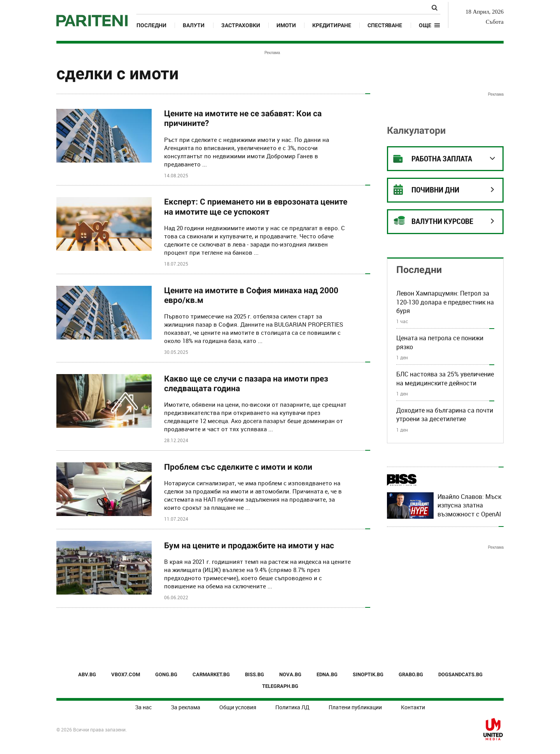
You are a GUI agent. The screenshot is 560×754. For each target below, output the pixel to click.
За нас (143, 707)
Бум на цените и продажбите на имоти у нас (249, 546)
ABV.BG (87, 674)
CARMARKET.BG (211, 674)
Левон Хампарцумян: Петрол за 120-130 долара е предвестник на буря (445, 302)
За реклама (185, 707)
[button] (430, 25)
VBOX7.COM (126, 674)
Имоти (286, 25)
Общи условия (238, 707)
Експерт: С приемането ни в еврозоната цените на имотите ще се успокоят (256, 207)
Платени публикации (355, 707)
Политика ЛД (292, 707)
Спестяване (385, 25)
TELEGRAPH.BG (280, 686)
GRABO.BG (411, 674)
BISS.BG (255, 674)
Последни (151, 25)
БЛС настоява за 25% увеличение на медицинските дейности (445, 378)
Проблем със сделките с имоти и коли (238, 467)
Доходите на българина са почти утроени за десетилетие (445, 415)
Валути (194, 25)
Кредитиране (332, 25)
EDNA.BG (327, 674)
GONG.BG (166, 674)
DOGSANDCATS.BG (460, 674)
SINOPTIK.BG (368, 674)
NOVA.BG (290, 674)
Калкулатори (416, 130)
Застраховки (241, 25)
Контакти (413, 707)
